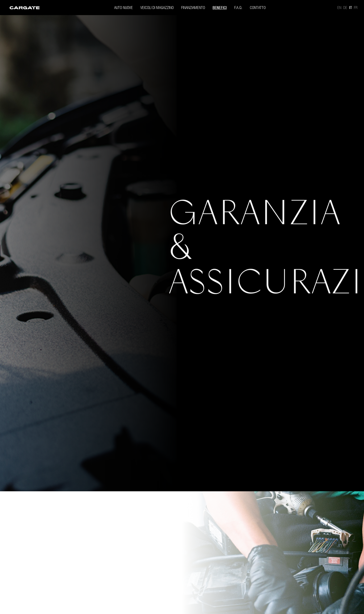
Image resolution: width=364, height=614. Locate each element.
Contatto (258, 7)
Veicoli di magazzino (157, 7)
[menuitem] (25, 7)
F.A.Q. (238, 7)
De (345, 7)
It (351, 8)
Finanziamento (193, 7)
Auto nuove (123, 7)
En (339, 7)
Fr (356, 7)
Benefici (220, 8)
